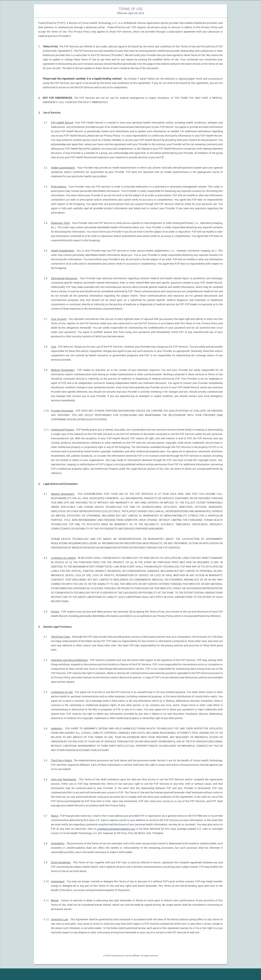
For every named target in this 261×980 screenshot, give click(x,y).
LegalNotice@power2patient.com (116, 829)
